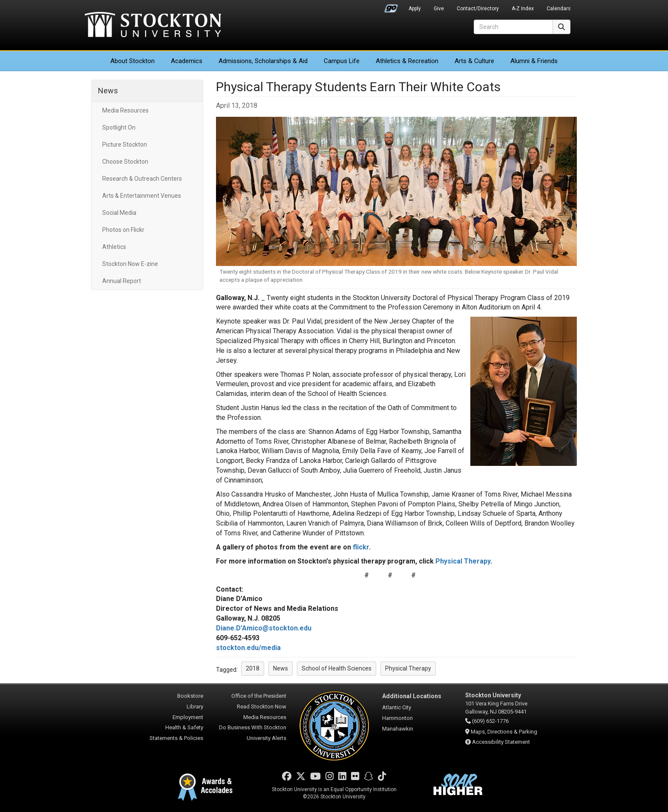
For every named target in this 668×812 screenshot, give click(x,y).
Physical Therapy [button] (408, 668)
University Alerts (266, 738)
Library (195, 707)
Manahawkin (398, 729)
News (108, 91)
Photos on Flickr (123, 230)
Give (439, 9)
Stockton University (153, 26)
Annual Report (122, 281)
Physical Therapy (463, 561)
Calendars (559, 9)
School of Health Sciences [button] (337, 668)
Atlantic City (397, 707)
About (132, 61)
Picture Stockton (125, 144)
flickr (361, 547)
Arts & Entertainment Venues (142, 196)
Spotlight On (119, 127)
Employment (188, 717)
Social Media (119, 213)
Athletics (407, 61)
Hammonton (397, 718)
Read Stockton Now (262, 707)
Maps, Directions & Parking (504, 732)
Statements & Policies (176, 738)
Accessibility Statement (501, 742)
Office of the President (259, 696)
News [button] (281, 668)
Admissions (263, 61)
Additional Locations (412, 696)
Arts (474, 61)
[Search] (513, 27)
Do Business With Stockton (253, 727)
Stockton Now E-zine (130, 264)
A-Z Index (523, 9)
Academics (187, 61)
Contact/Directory (478, 9)
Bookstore (190, 696)
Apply (415, 9)
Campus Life (342, 61)
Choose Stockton (125, 162)
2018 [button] (253, 668)
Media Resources (125, 110)
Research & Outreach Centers (142, 179)
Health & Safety (184, 727)
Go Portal (391, 6)
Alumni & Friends (534, 61)
